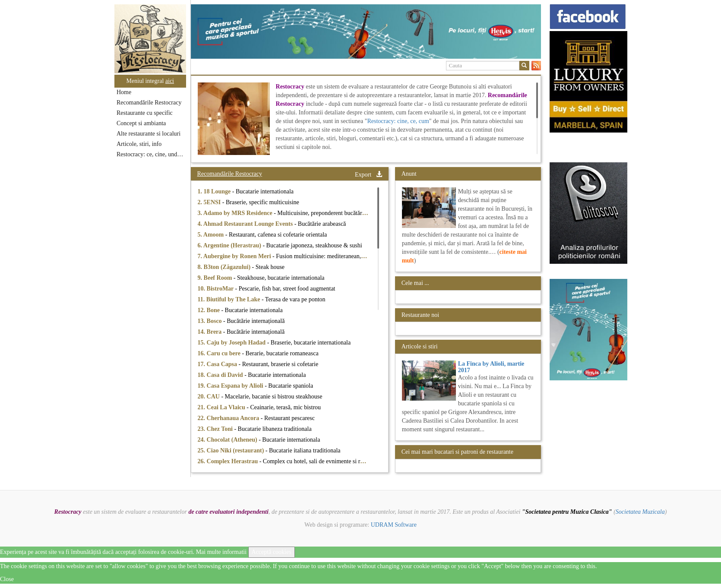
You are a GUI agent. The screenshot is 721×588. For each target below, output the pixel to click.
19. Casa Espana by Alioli (231, 386)
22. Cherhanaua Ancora (229, 418)
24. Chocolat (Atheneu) (228, 440)
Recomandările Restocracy (149, 103)
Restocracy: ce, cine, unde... (150, 154)
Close (7, 579)
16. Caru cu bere (220, 353)
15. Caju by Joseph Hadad (232, 343)
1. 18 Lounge (215, 191)
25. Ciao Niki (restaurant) (232, 450)
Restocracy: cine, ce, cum (398, 121)
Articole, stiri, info (139, 144)
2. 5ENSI (210, 202)
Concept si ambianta (141, 123)
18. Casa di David (221, 375)
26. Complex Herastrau (229, 461)
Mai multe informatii (221, 552)
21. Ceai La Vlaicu (222, 407)
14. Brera (210, 332)
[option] (366, 32)
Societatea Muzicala (640, 512)
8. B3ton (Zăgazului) (225, 267)
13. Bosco (211, 321)
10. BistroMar (217, 289)
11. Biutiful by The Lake (230, 299)
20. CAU (210, 397)
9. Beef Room (216, 278)
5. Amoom (212, 235)
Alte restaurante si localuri (149, 134)
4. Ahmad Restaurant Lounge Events (246, 224)
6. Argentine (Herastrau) (230, 245)
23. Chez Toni (216, 429)
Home (124, 92)
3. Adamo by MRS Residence (236, 213)
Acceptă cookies (272, 552)
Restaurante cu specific (145, 113)
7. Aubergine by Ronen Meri (235, 256)
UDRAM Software (394, 525)
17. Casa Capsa (218, 364)
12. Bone (210, 310)
